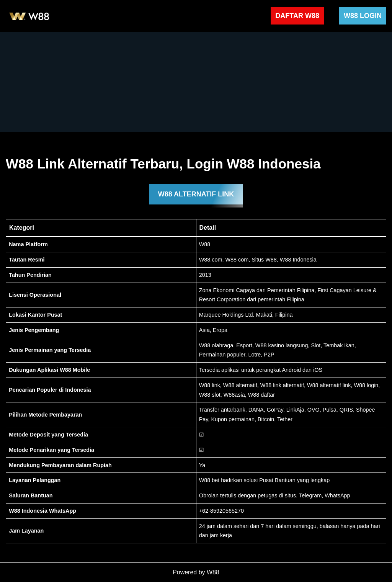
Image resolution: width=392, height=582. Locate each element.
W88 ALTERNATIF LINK (196, 194)
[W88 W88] (29, 16)
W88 (213, 572)
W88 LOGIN (363, 16)
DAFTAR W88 (297, 16)
